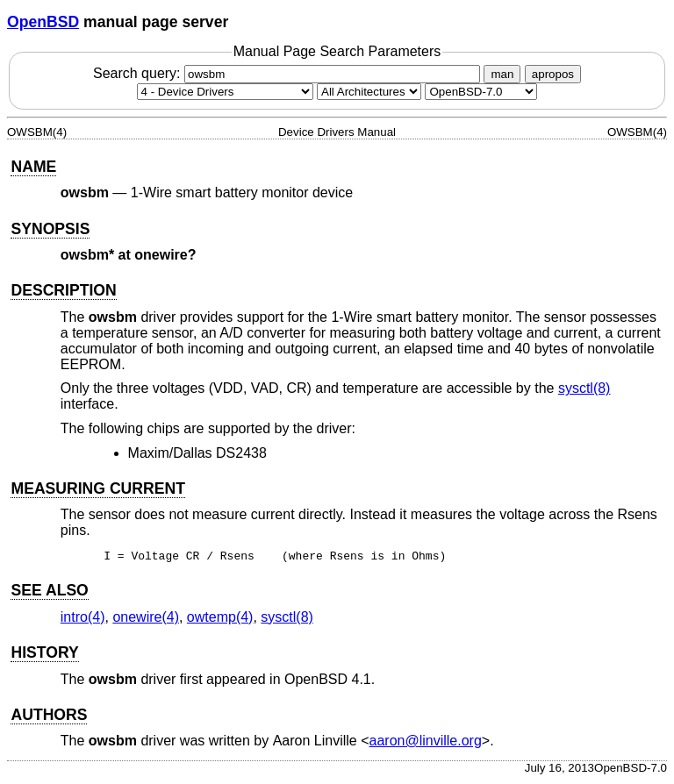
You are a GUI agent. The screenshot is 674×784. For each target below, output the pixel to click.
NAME (33, 167)
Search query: (289, 73)
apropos (553, 74)
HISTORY (44, 655)
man (502, 74)
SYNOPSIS (50, 229)
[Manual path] (481, 92)
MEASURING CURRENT (97, 488)
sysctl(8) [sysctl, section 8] (584, 388)
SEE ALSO (49, 593)
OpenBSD (43, 22)
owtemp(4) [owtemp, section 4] (220, 620)
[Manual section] (225, 92)
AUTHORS (49, 717)
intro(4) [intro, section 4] (83, 620)
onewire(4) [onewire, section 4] (146, 620)
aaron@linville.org (426, 743)
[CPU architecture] (369, 92)
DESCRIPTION (63, 290)
